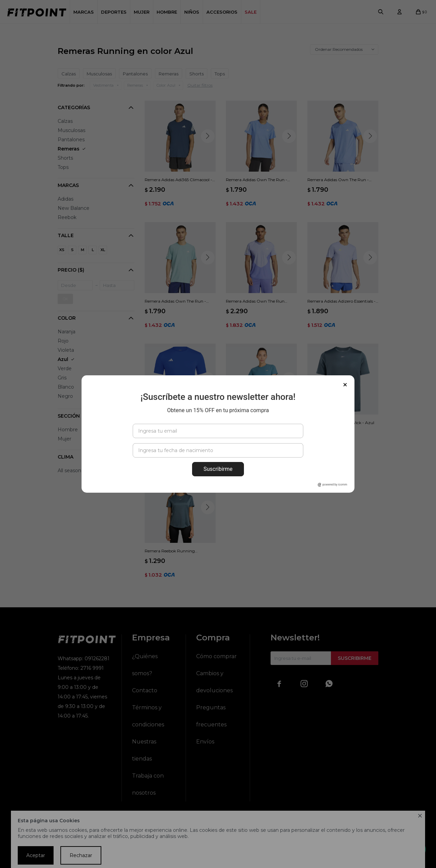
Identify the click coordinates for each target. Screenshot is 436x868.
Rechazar (81, 855)
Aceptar (36, 855)
